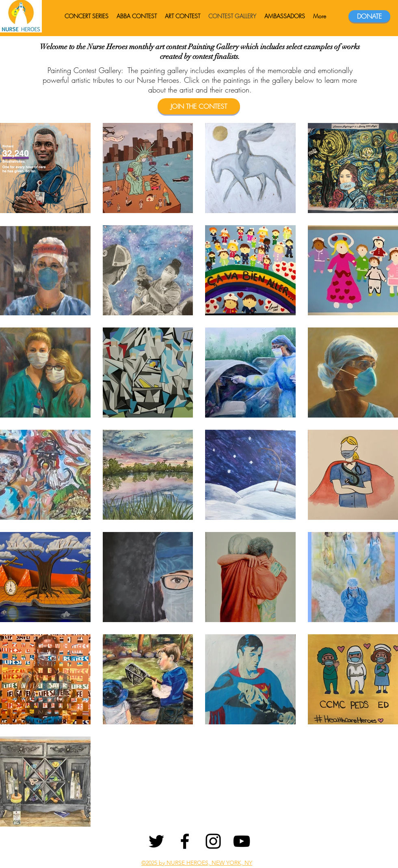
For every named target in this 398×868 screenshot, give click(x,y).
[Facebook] (185, 841)
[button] (285, 16)
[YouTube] (242, 841)
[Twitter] (156, 841)
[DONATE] (369, 16)
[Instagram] (213, 841)
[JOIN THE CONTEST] (199, 106)
